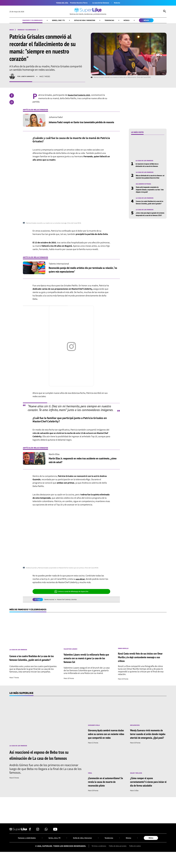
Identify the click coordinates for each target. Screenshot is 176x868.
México (153, 21)
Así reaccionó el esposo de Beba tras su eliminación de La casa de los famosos (150, 166)
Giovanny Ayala (95, 727)
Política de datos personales (118, 857)
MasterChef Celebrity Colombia (71, 600)
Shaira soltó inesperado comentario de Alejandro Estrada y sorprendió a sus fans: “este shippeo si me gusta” (149, 194)
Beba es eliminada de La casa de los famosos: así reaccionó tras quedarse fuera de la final (149, 179)
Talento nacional (50, 600)
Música (132, 21)
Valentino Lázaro (72, 650)
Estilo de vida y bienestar (85, 21)
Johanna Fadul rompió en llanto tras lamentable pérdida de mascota (82, 123)
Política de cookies (138, 857)
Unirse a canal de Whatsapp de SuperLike (71, 592)
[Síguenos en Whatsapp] (46, 840)
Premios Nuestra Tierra (77, 3)
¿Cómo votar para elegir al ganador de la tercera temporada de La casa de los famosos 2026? (149, 223)
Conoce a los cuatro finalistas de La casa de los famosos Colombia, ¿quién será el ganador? (150, 208)
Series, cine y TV (55, 21)
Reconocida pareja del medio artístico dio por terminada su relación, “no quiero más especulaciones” (81, 270)
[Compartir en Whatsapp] (12, 103)
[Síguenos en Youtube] (55, 840)
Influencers (136, 727)
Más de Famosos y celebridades (31, 611)
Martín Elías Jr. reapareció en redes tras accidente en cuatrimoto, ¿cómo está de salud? (78, 461)
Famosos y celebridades (26, 21)
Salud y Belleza (137, 779)
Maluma (120, 3)
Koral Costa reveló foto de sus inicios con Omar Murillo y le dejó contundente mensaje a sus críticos (141, 659)
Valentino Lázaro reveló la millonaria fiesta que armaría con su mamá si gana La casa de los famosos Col (88, 660)
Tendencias (113, 21)
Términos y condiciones (96, 857)
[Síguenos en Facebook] (30, 840)
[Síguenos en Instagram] (38, 840)
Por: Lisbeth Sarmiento (27, 77)
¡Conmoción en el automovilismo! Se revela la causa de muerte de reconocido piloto (105, 790)
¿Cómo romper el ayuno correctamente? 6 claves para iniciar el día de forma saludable (148, 788)
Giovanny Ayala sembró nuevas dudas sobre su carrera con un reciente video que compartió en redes (106, 738)
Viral (90, 779)
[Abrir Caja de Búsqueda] (165, 12)
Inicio (12, 30)
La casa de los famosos (102, 3)
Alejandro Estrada (144, 188)
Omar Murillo (124, 650)
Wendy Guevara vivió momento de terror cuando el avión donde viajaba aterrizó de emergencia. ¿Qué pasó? (148, 738)
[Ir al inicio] (88, 12)
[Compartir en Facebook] (12, 96)
